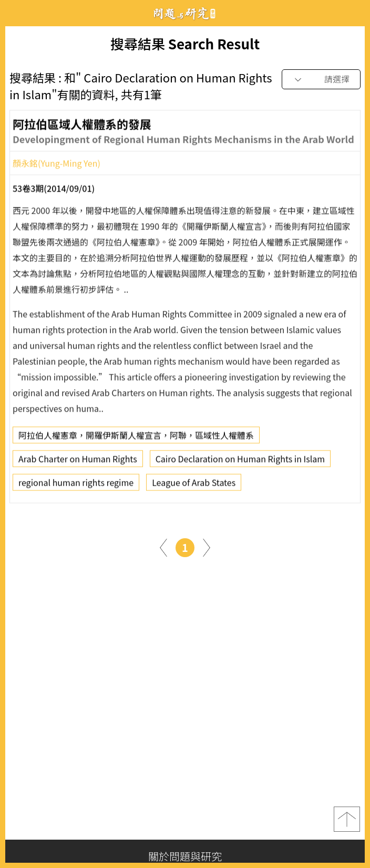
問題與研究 (185, 13)
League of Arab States (194, 485)
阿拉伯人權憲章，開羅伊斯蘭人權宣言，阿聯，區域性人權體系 (136, 438)
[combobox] (321, 80)
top (347, 819)
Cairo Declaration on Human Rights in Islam (240, 462)
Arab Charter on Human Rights (78, 462)
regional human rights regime (76, 485)
